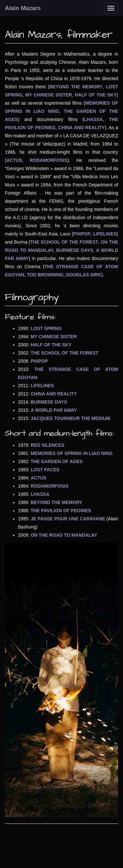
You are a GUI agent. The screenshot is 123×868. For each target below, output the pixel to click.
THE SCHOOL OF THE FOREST (64, 242)
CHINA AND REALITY (81, 128)
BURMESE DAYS (75, 250)
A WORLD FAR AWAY (54, 410)
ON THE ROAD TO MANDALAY (64, 535)
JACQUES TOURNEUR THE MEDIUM (70, 418)
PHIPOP (82, 234)
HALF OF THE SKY (96, 95)
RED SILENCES (47, 445)
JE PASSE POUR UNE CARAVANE (68, 519)
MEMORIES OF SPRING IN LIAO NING (72, 453)
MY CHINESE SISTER (48, 95)
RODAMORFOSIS (49, 160)
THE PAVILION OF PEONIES (61, 511)
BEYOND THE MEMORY (76, 87)
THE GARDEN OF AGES (57, 461)
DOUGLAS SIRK (83, 275)
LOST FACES (45, 470)
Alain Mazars (23, 8)
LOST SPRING (46, 328)
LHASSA (93, 119)
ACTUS (14, 160)
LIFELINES (105, 234)
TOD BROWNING (45, 275)
